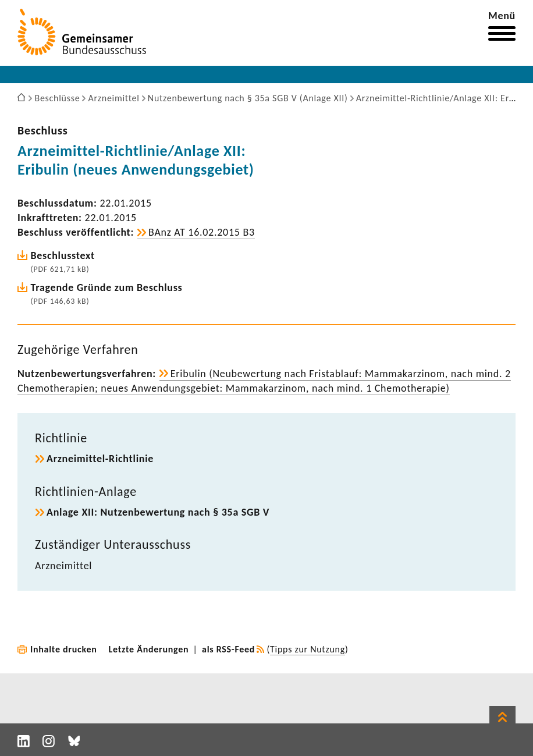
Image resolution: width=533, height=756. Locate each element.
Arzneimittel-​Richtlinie (100, 459)
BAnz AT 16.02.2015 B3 (202, 232)
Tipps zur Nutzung (308, 649)
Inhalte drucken (64, 649)
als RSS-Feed (228, 649)
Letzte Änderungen (149, 649)
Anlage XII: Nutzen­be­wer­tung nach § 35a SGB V (158, 512)
